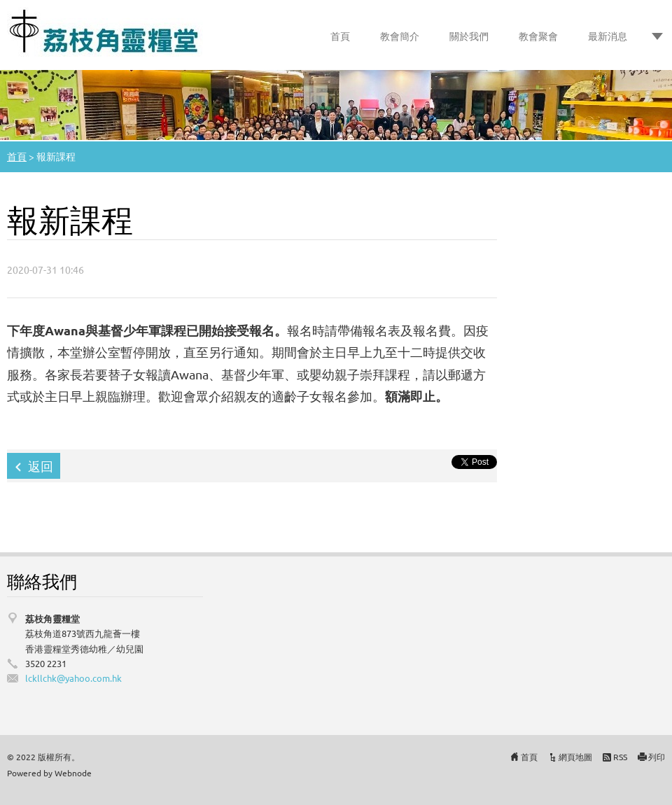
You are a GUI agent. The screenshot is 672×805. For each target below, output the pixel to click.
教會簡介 (400, 36)
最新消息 (608, 36)
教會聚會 (538, 36)
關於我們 (469, 36)
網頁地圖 (575, 757)
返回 (41, 466)
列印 (657, 757)
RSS (620, 757)
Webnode (73, 773)
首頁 (340, 36)
